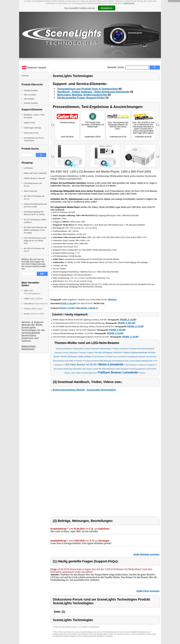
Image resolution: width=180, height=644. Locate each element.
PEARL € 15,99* (131, 337)
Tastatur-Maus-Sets (36, 304)
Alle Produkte (29, 99)
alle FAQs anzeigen (149, 591)
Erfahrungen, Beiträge (32, 128)
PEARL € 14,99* (128, 319)
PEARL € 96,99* (117, 330)
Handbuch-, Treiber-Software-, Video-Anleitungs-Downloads (93, 92)
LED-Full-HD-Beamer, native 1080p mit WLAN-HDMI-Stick (35, 241)
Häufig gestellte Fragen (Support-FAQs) (81, 98)
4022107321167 (87, 303)
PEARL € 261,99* (127, 323)
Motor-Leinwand (30, 191)
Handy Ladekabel (33, 299)
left (53, 156)
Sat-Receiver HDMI (34, 314)
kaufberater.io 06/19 (93, 137)
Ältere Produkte (30, 95)
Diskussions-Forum (31, 133)
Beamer (112, 299)
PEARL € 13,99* (135, 326)
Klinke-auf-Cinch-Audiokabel (35, 173)
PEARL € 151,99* (68, 303)
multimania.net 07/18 (118, 137)
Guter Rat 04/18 (67, 137)
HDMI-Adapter (33, 309)
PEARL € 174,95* (67, 308)
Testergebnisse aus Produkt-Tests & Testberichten (88, 89)
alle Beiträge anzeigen (148, 554)
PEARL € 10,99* (115, 333)
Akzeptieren (106, 8)
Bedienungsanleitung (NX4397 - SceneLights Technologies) (84, 390)
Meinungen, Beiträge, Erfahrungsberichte (82, 95)
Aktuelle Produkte (31, 91)
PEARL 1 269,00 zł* (89, 308)
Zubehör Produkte (31, 103)
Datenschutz (129, 3)
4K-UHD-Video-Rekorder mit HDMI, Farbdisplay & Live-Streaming (35, 230)
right (158, 156)
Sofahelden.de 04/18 (143, 137)
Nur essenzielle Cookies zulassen (79, 8)
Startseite (112, 67)
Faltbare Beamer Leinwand (34, 178)
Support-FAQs (29, 123)
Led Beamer (28, 168)
